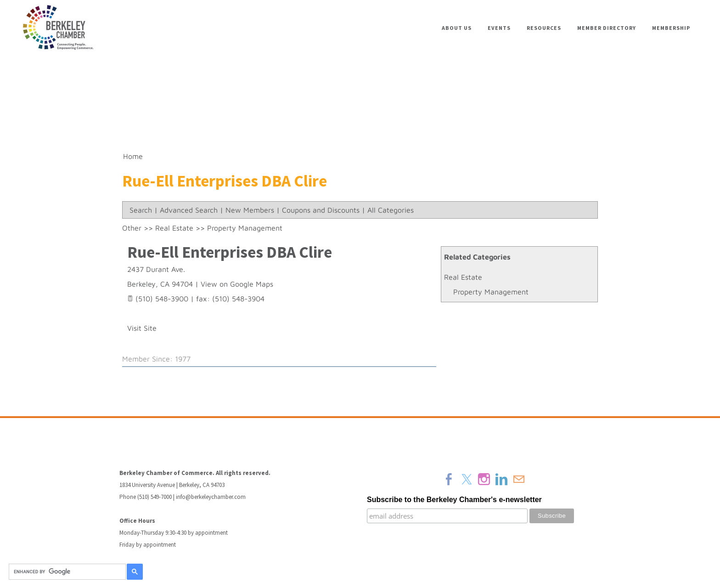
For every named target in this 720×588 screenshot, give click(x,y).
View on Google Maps (237, 284)
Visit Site (142, 328)
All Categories (391, 210)
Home (133, 156)
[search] (66, 572)
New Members (250, 210)
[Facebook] (449, 479)
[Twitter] (467, 479)
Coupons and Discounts (321, 210)
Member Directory (607, 28)
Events (499, 28)
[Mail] (519, 479)
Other (132, 228)
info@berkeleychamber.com (211, 497)
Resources (544, 28)
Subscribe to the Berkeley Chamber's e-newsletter (454, 500)
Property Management (491, 292)
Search (141, 210)
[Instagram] (484, 479)
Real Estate (463, 277)
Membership (671, 28)
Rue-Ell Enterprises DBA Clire (230, 252)
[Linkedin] (501, 479)
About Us (457, 28)
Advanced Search (189, 210)
